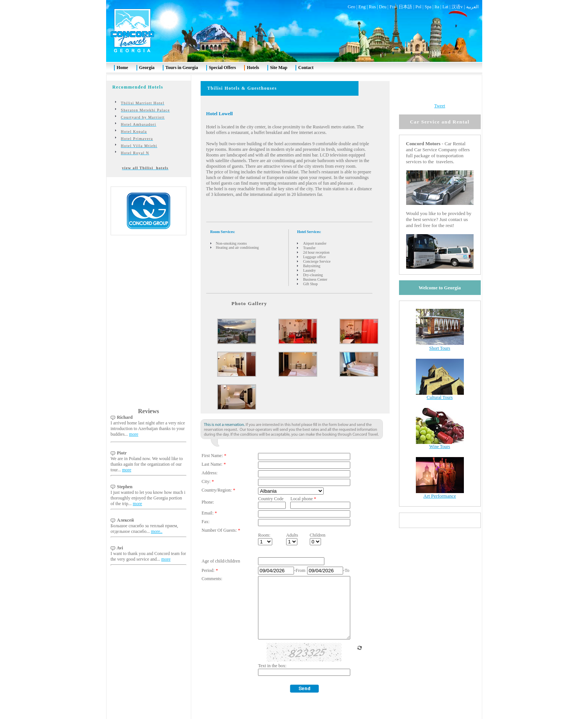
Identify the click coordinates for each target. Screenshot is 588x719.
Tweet (440, 88)
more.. (157, 513)
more (134, 416)
